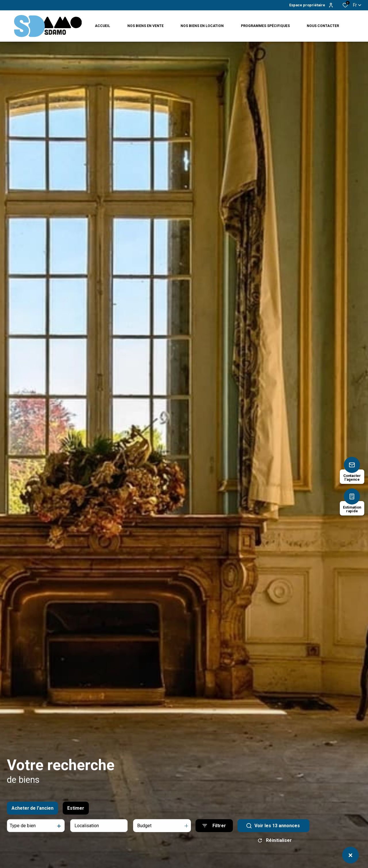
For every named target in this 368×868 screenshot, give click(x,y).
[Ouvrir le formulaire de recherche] (214, 831)
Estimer (76, 814)
